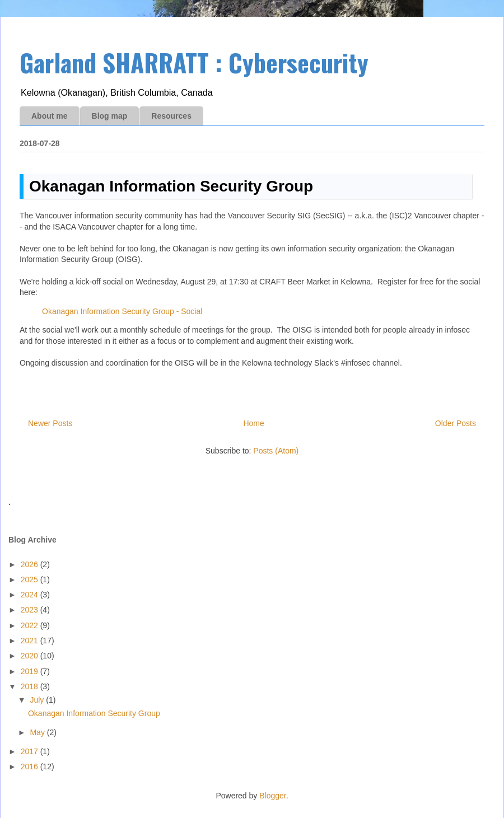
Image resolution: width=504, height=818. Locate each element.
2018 (31, 686)
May (38, 732)
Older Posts (456, 423)
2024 (31, 595)
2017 (31, 751)
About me (50, 116)
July (38, 700)
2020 (31, 656)
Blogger (272, 796)
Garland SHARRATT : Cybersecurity (194, 62)
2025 (31, 579)
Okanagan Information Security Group (171, 186)
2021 (31, 641)
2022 (31, 625)
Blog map (110, 116)
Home (253, 423)
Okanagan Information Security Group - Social (122, 311)
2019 (31, 671)
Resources (171, 116)
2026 (31, 564)
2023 (31, 610)
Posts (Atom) (276, 451)
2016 (31, 766)
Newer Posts (50, 423)
